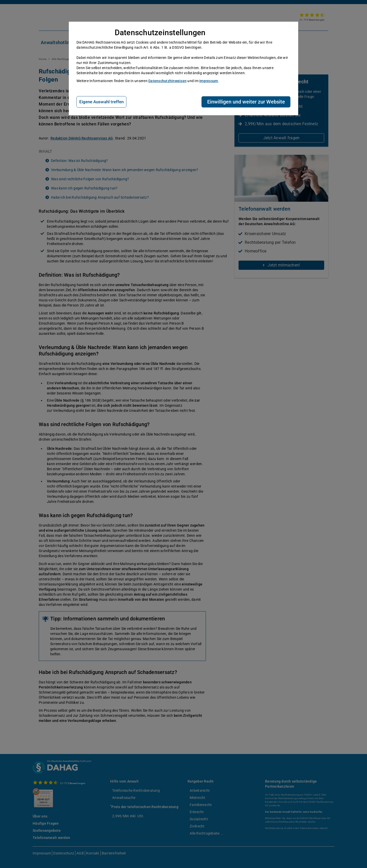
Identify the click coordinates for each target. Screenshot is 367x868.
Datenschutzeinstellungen (160, 33)
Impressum (209, 81)
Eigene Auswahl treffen (101, 102)
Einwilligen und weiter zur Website (246, 102)
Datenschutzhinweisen (167, 81)
